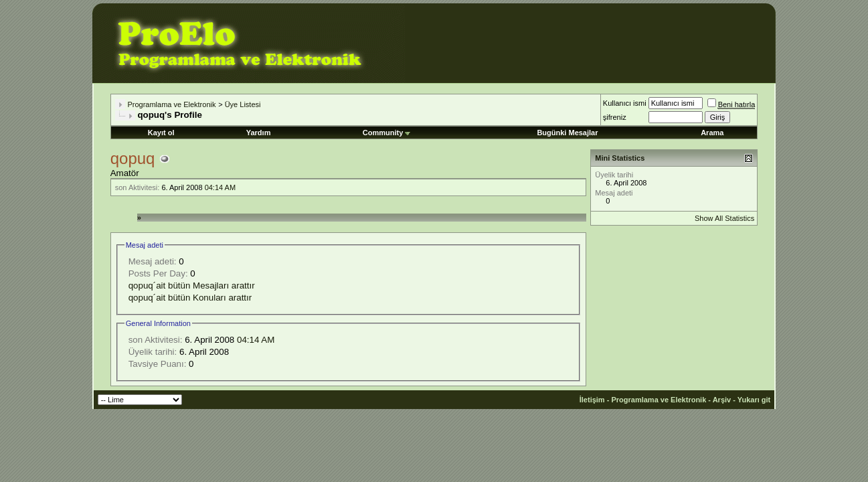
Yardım (259, 133)
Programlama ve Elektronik (171, 104)
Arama (712, 133)
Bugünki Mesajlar (567, 133)
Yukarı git (754, 400)
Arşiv (722, 400)
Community (387, 133)
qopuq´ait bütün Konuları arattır (190, 298)
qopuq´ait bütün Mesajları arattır (192, 286)
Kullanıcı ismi (625, 103)
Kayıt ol (161, 133)
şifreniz (615, 117)
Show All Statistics (724, 218)
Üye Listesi (243, 104)
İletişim (592, 400)
